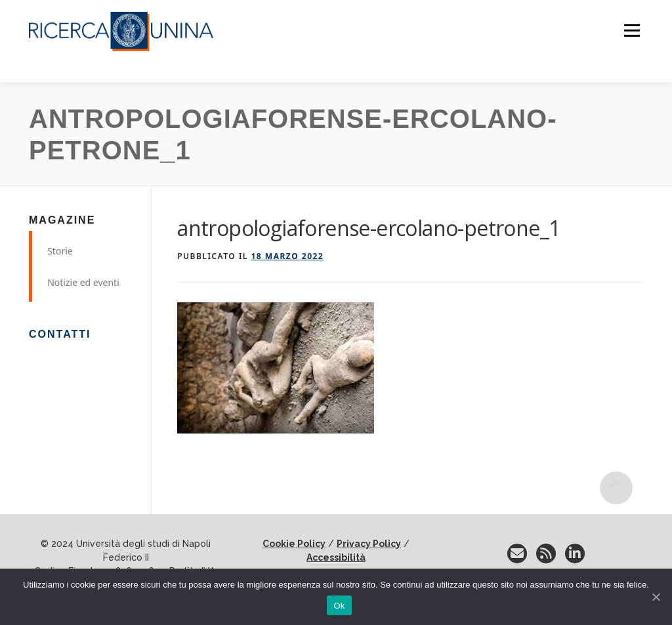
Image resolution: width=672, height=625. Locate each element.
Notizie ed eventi (83, 282)
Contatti (60, 334)
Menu (632, 31)
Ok (339, 606)
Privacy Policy (369, 544)
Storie (60, 251)
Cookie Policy (294, 544)
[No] (656, 597)
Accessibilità (336, 557)
